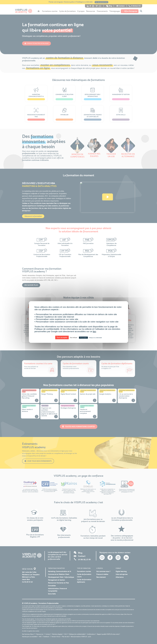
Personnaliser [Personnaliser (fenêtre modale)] (83, 338)
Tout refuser (73, 338)
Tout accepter (62, 337)
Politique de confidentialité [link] (95, 338)
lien (94, 331)
